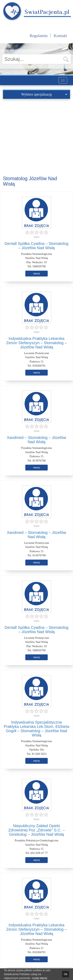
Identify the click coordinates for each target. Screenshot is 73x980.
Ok (66, 974)
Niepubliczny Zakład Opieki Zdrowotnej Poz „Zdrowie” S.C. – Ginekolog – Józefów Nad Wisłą (36, 830)
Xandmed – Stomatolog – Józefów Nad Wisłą (36, 440)
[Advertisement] (36, 137)
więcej (36, 274)
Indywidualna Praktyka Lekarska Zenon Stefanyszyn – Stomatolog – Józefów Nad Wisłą (36, 343)
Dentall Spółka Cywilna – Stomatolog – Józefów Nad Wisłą (37, 246)
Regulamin (39, 36)
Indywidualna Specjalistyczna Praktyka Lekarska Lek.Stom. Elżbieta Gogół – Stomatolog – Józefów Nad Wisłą (36, 729)
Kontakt (60, 36)
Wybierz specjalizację (44, 94)
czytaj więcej (39, 978)
